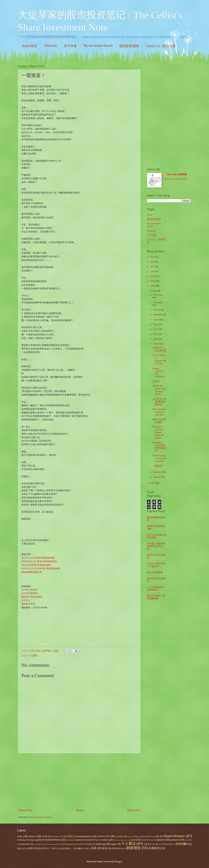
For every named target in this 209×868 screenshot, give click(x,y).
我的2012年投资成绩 (159, 421)
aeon (20, 836)
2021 (153, 276)
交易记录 (147, 844)
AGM (45, 836)
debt (129, 836)
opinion (160, 840)
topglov (114, 844)
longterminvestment (83, 840)
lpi (97, 840)
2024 (153, 262)
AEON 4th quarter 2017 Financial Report (159, 390)
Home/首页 (30, 46)
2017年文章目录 (29, 593)
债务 (157, 844)
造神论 (156, 381)
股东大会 (107, 848)
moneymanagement (120, 840)
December (158, 295)
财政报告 (134, 848)
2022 (153, 271)
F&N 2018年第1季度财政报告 (36, 565)
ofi (142, 840)
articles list (103, 836)
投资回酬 (181, 844)
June (156, 329)
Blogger (118, 862)
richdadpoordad (39, 844)
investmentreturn (51, 840)
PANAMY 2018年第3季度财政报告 (159, 447)
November (158, 302)
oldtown (150, 840)
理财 (86, 848)
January (157, 477)
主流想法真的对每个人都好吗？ (156, 565)
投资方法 (33, 848)
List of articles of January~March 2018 (159, 359)
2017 (153, 483)
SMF (80, 844)
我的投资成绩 (129, 46)
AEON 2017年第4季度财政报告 (159, 402)
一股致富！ (158, 466)
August (157, 320)
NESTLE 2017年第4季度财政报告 (38, 558)
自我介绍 (119, 848)
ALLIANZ (68, 836)
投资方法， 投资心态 (50, 848)
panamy (175, 840)
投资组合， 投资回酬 (72, 848)
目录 (94, 848)
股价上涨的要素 (155, 572)
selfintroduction (68, 844)
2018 (153, 291)
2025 (153, 257)
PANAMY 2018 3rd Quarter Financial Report (158, 432)
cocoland (120, 836)
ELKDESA (147, 836)
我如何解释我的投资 (32, 572)
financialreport (174, 836)
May (156, 334)
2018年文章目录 (29, 590)
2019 (153, 286)
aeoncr (32, 836)
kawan (68, 840)
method (105, 840)
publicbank (25, 844)
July (155, 324)
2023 (153, 267)
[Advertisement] (79, 781)
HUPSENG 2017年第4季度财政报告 (39, 561)
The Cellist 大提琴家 (177, 174)
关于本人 (26, 600)
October (157, 310)
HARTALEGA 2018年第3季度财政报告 (41, 568)
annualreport (84, 836)
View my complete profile (175, 179)
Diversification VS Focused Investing (159, 458)
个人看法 (33, 656)
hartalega (21, 840)
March (156, 344)
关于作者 (70, 46)
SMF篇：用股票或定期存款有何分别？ (156, 546)
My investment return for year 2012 (159, 412)
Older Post (134, 810)
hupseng (34, 840)
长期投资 (154, 848)
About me (50, 46)
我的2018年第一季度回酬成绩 (156, 597)
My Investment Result (98, 46)
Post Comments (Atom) (41, 817)
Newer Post (25, 810)
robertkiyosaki (53, 844)
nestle (133, 840)
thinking (100, 844)
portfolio (188, 840)
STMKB (89, 844)
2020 (153, 281)
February (157, 472)
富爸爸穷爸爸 (167, 844)
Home (80, 810)
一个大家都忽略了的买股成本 (156, 589)
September (158, 315)
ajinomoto (56, 836)
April (156, 339)
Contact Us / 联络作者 (161, 46)
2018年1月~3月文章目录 (159, 349)
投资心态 (21, 848)
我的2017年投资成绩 (32, 597)
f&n (158, 836)
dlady (137, 836)
